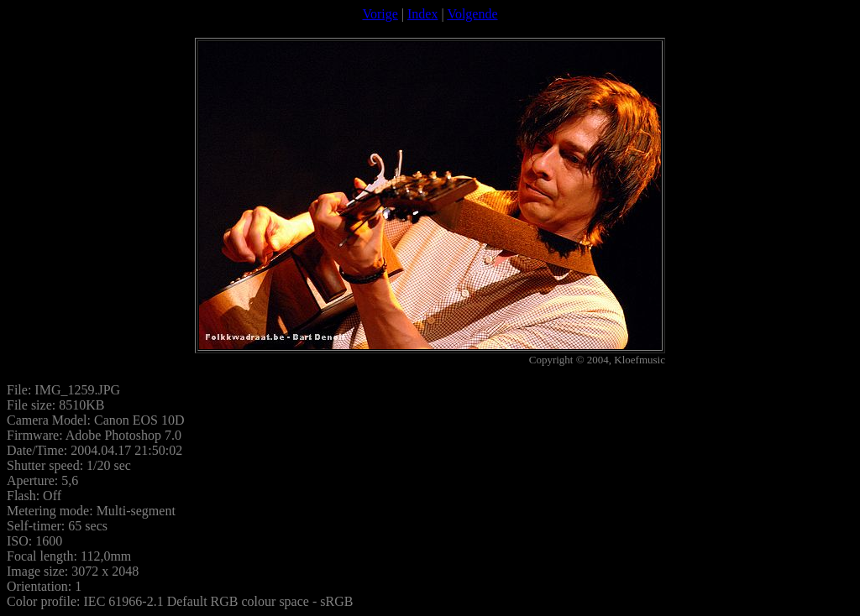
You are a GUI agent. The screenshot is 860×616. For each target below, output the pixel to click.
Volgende (472, 14)
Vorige (380, 14)
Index (422, 14)
